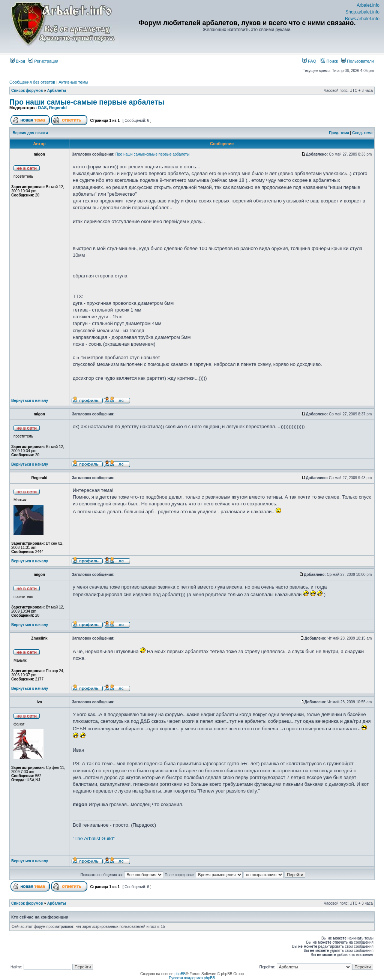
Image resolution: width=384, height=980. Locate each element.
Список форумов (27, 91)
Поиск (329, 61)
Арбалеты (57, 91)
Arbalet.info (368, 5)
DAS (42, 108)
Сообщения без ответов (32, 82)
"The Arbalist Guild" (94, 838)
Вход (18, 61)
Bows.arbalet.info (362, 19)
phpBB (180, 974)
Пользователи (358, 61)
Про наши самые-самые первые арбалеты (87, 102)
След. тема (362, 133)
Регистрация (43, 61)
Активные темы (73, 82)
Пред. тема (339, 133)
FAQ (309, 61)
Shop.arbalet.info (362, 12)
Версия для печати (30, 133)
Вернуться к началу (30, 401)
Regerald (58, 108)
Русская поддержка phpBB (192, 978)
